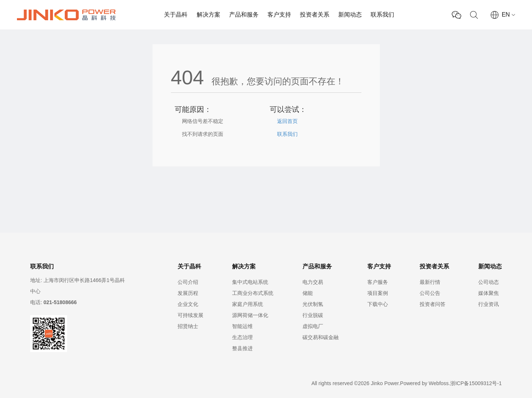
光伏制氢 (313, 304)
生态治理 (242, 337)
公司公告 (430, 293)
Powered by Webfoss (424, 383)
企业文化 (188, 304)
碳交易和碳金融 (321, 337)
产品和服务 (244, 15)
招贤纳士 (188, 326)
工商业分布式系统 (253, 293)
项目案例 (378, 293)
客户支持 (279, 15)
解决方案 (209, 15)
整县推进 (242, 348)
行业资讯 (489, 304)
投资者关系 (315, 15)
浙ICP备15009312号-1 (476, 383)
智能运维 (242, 326)
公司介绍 (188, 282)
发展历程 (188, 293)
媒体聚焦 (489, 293)
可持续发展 (190, 315)
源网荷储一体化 (250, 315)
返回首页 (287, 121)
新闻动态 (350, 15)
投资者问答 (433, 304)
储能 (308, 293)
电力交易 (313, 282)
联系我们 (382, 15)
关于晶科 (176, 15)
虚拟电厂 (313, 326)
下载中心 (378, 304)
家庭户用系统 (248, 304)
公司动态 (489, 282)
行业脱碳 (313, 315)
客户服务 (378, 282)
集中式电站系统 (250, 282)
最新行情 (430, 282)
